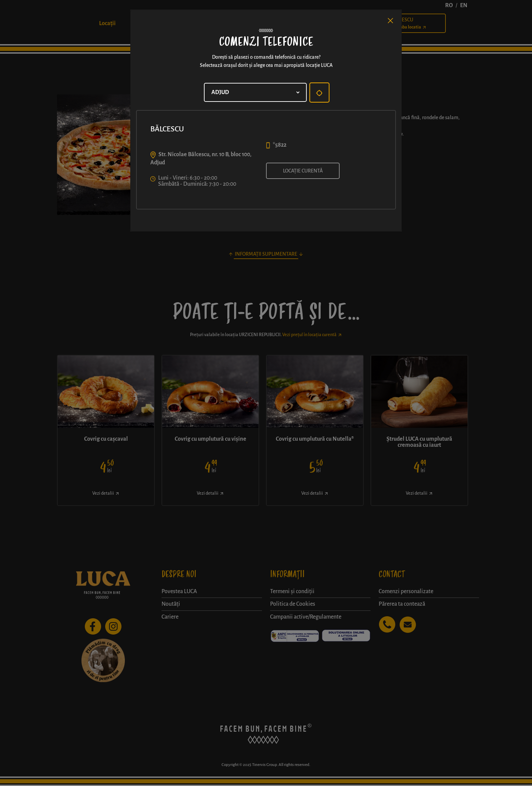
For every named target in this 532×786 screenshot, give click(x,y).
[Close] (391, 21)
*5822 (280, 145)
